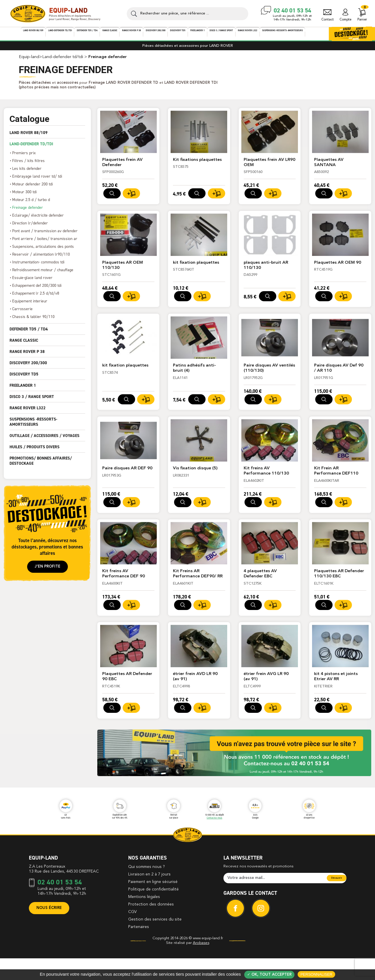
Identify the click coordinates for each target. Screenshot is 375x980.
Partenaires (139, 950)
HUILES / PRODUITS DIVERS (34, 451)
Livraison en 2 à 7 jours (149, 897)
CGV (133, 935)
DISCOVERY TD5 (24, 378)
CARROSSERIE (22, 313)
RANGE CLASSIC (24, 344)
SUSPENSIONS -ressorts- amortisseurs (33, 426)
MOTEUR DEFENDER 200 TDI (32, 188)
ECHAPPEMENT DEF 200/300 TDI (37, 289)
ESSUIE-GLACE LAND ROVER (32, 281)
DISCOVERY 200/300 (28, 367)
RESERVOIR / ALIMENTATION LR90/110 (41, 258)
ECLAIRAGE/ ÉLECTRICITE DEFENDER (38, 219)
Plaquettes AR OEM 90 (338, 267)
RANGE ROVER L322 (28, 412)
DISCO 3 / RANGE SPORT (32, 401)
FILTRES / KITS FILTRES (28, 164)
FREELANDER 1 (23, 389)
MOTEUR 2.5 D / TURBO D (31, 203)
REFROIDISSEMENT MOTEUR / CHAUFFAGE (43, 274)
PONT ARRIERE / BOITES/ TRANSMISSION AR (45, 242)
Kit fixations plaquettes (198, 164)
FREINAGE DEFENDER (28, 211)
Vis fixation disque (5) (196, 474)
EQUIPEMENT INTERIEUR (30, 305)
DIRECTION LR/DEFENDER (30, 227)
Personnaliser (317, 974)
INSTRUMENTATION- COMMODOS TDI (38, 266)
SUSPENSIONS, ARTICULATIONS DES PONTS (43, 250)
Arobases (201, 966)
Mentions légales (144, 920)
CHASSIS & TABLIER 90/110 (33, 320)
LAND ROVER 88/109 (29, 137)
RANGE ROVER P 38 (27, 356)
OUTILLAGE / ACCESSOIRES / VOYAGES (44, 440)
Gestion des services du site (155, 942)
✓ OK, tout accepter (269, 975)
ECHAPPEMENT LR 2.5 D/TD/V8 (36, 297)
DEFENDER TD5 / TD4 (29, 333)
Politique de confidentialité (153, 912)
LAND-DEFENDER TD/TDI (31, 148)
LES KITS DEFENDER (27, 172)
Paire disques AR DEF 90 (128, 474)
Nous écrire (49, 931)
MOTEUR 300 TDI (24, 196)
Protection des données (151, 927)
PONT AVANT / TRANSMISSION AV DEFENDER (45, 235)
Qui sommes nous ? (147, 890)
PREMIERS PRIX (24, 157)
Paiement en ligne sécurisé (153, 905)
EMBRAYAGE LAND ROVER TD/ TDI (37, 180)
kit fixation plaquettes (196, 267)
